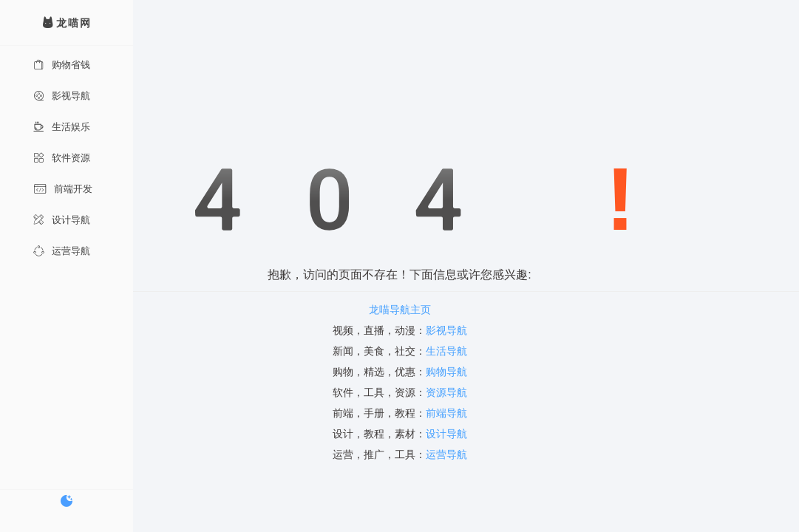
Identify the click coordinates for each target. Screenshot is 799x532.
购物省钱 (62, 65)
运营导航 (62, 251)
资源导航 (446, 392)
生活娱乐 (62, 127)
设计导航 (62, 220)
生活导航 (446, 351)
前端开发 (63, 189)
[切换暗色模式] (67, 501)
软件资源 (62, 158)
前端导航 (446, 413)
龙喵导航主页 (400, 310)
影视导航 (62, 96)
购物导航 (446, 372)
